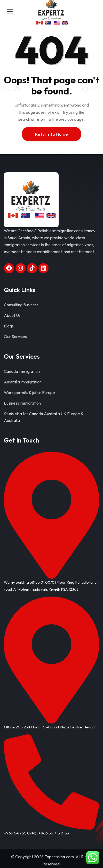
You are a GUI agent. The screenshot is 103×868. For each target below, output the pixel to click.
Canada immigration (22, 371)
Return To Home (51, 134)
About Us (12, 315)
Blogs (9, 326)
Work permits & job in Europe (29, 392)
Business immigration (22, 403)
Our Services (15, 336)
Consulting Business (21, 305)
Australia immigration (23, 382)
